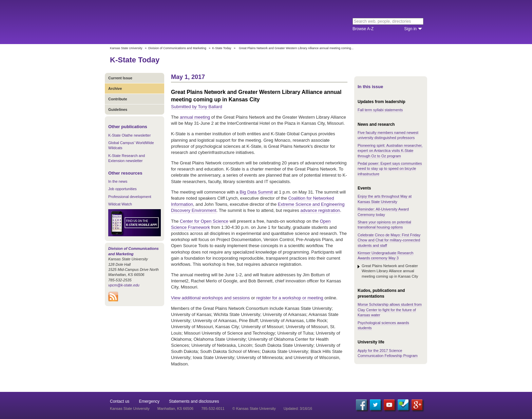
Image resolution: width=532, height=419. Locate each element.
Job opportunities (122, 189)
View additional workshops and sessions (210, 298)
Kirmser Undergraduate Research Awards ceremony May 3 (385, 255)
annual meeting (195, 117)
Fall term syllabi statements (380, 110)
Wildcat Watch (120, 204)
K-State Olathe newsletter (129, 135)
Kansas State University (165, 22)
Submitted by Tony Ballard (197, 107)
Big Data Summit (256, 192)
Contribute (118, 99)
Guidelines (118, 109)
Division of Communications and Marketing (177, 48)
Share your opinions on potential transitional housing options (384, 225)
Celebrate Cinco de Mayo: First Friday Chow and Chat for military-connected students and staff (389, 240)
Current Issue (120, 78)
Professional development (130, 197)
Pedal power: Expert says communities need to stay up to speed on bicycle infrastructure (390, 169)
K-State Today (222, 48)
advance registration (320, 210)
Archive (115, 88)
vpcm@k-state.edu (124, 285)
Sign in (410, 29)
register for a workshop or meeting (290, 298)
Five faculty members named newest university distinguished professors (388, 135)
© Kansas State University (254, 408)
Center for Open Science (204, 221)
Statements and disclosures (194, 401)
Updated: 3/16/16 (298, 408)
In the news (118, 181)
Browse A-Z (363, 29)
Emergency (149, 401)
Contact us (120, 401)
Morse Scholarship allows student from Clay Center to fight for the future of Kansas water (390, 310)
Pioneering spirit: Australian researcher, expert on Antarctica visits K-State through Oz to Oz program (390, 151)
